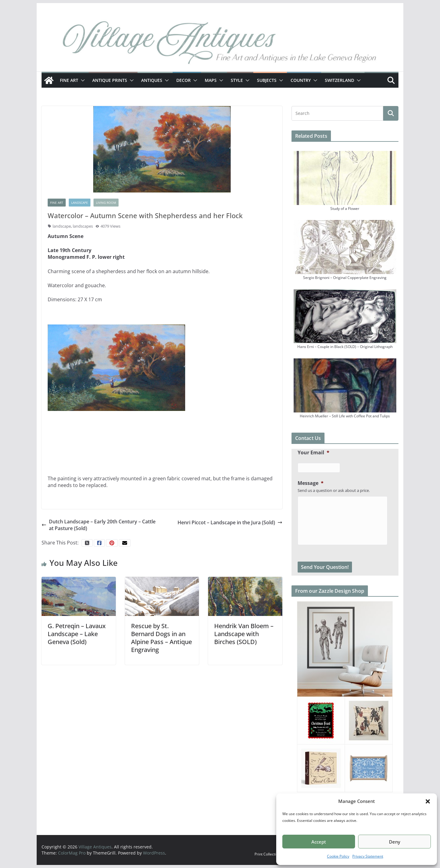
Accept (319, 842)
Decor (183, 80)
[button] (428, 801)
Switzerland (339, 80)
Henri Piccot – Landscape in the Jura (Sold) (230, 522)
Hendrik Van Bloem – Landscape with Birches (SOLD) (244, 634)
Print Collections (268, 854)
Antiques (152, 80)
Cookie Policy (338, 856)
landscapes (83, 226)
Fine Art (69, 80)
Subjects (267, 80)
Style (237, 80)
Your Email (313, 453)
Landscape (80, 203)
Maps (211, 80)
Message (311, 483)
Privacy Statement (368, 856)
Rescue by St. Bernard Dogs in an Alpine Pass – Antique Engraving (161, 638)
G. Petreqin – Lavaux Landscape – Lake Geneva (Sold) (77, 634)
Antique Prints (110, 80)
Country (301, 80)
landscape (62, 226)
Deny (395, 842)
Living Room (106, 203)
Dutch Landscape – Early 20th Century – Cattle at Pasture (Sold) (99, 525)
